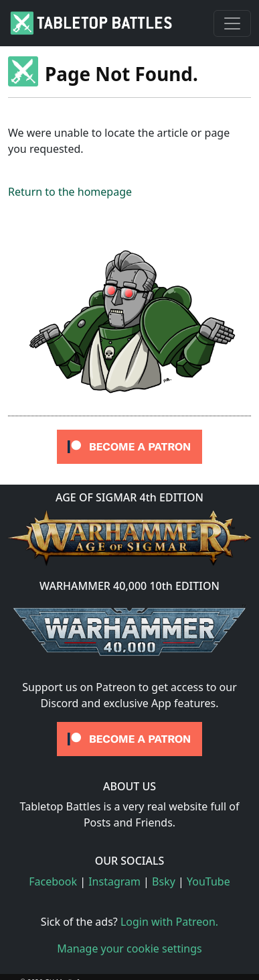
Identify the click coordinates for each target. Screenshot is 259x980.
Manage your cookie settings (129, 948)
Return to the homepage (70, 192)
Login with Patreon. (169, 922)
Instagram (114, 881)
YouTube (208, 881)
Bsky (164, 881)
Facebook (53, 881)
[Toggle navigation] (232, 23)
